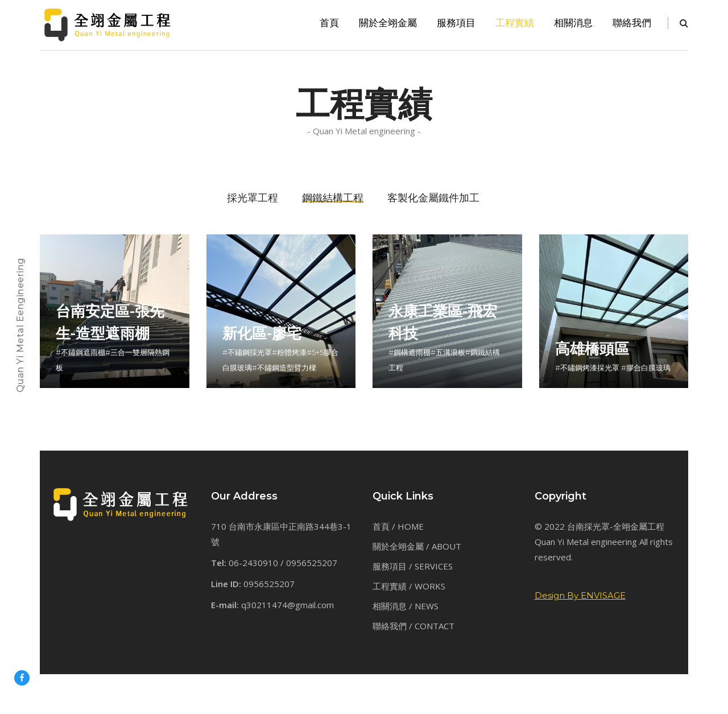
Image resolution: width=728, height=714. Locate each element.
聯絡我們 (632, 23)
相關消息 (573, 23)
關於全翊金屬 (388, 23)
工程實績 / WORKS (409, 586)
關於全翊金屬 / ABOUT (417, 546)
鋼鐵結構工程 (333, 198)
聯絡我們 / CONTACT (413, 626)
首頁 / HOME (398, 526)
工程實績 (515, 23)
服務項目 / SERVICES (413, 566)
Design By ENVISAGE (580, 595)
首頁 (329, 23)
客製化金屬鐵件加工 (433, 198)
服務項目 (456, 23)
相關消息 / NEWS (406, 606)
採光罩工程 (253, 198)
